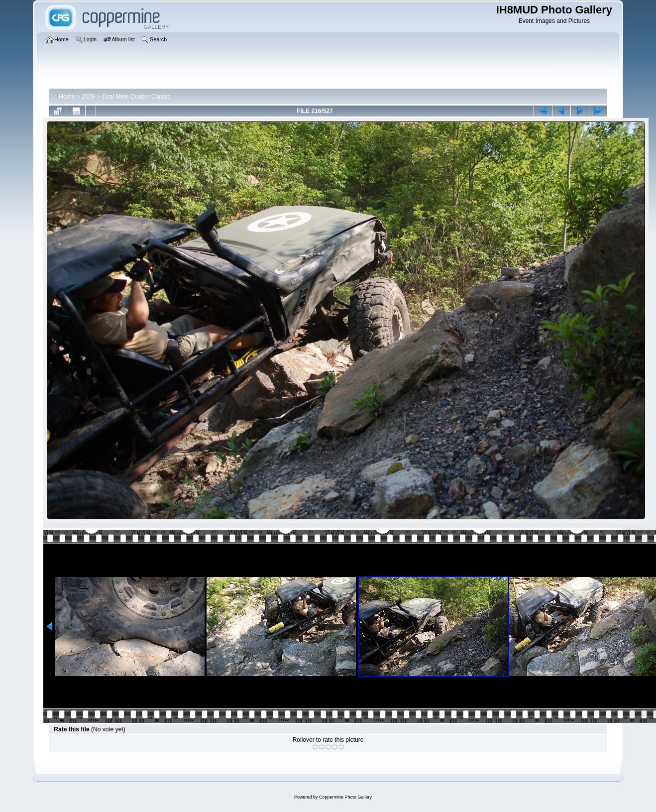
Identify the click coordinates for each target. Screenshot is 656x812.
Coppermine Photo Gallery (345, 797)
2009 (88, 97)
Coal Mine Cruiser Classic (136, 97)
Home (67, 97)
